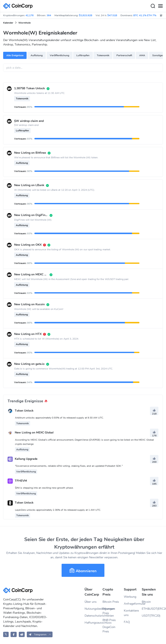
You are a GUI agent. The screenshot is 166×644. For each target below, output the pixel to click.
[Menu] (160, 6)
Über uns (91, 602)
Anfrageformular (133, 604)
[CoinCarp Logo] (19, 6)
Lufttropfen (83, 55)
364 (49, 15)
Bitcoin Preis (111, 602)
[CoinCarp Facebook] (14, 634)
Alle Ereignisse (15, 55)
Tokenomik (103, 55)
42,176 (30, 15)
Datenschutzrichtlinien (94, 616)
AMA (142, 55)
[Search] (153, 6)
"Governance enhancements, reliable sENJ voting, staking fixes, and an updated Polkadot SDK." (69, 466)
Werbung (130, 597)
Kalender (8, 23)
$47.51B (112, 15)
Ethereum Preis (109, 611)
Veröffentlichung (59, 55)
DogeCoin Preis (109, 629)
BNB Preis (109, 620)
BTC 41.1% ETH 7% (145, 15)
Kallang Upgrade (26, 459)
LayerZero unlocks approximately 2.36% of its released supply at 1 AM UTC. (58, 510)
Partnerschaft (124, 55)
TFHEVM (21, 481)
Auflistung (37, 55)
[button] (40, 634)
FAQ (127, 622)
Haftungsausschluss (94, 623)
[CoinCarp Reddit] (22, 634)
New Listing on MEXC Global (34, 433)
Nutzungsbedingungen (94, 609)
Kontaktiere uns (131, 613)
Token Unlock (24, 411)
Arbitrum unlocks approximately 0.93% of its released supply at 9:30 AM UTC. (59, 418)
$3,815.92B (86, 15)
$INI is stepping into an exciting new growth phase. (44, 488)
